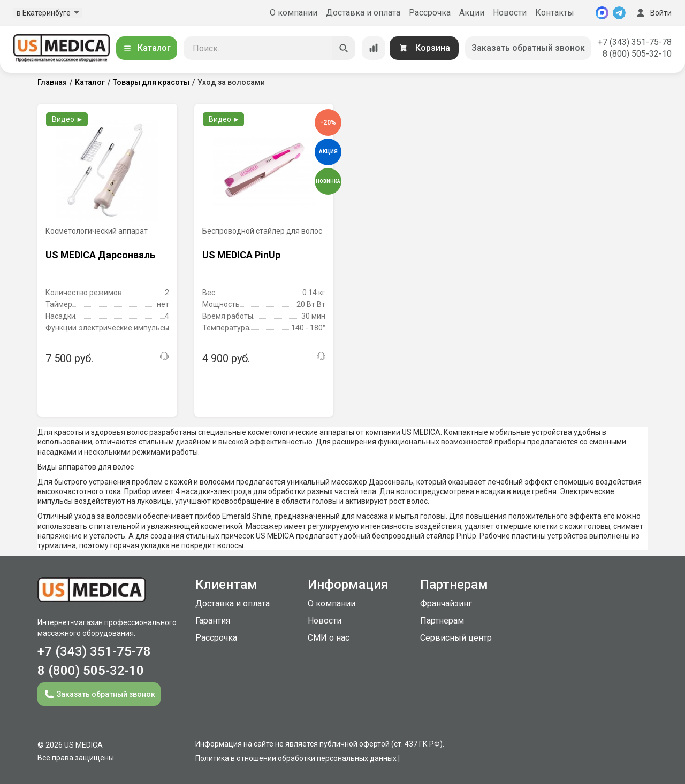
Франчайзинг (446, 604)
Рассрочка (430, 13)
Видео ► (68, 119)
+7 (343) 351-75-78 (635, 42)
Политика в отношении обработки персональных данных (296, 758)
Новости (510, 13)
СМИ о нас (329, 638)
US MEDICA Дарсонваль (100, 255)
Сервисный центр (456, 638)
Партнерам (442, 621)
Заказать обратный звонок (528, 48)
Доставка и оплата (363, 13)
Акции (472, 13)
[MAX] (602, 13)
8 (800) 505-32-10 (637, 54)
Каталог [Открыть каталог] (147, 48)
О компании (294, 13)
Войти (653, 13)
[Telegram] (619, 13)
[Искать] (344, 48)
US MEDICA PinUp (241, 255)
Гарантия (213, 621)
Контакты (555, 13)
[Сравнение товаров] (374, 48)
